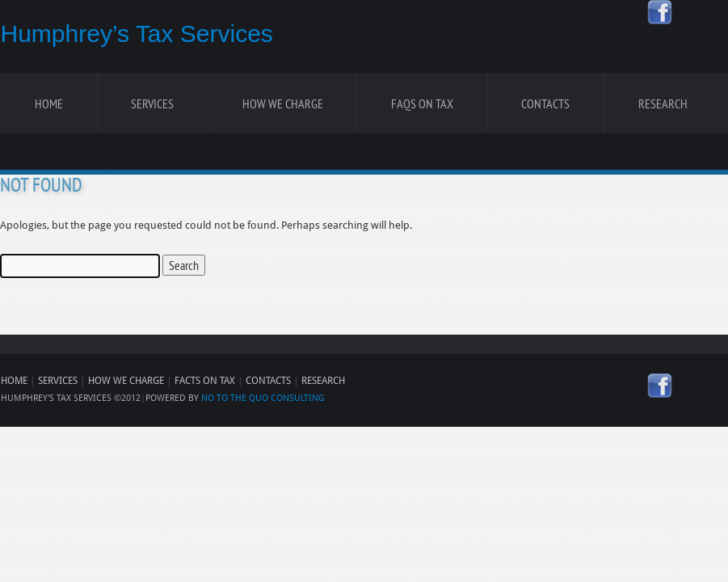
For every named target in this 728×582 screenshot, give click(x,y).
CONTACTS (268, 381)
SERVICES (58, 381)
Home (49, 103)
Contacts (545, 103)
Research (663, 103)
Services (152, 103)
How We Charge (283, 103)
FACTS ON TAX (205, 381)
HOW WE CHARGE (126, 381)
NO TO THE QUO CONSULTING (263, 398)
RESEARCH (323, 381)
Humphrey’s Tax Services (137, 34)
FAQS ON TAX (422, 103)
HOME (14, 381)
